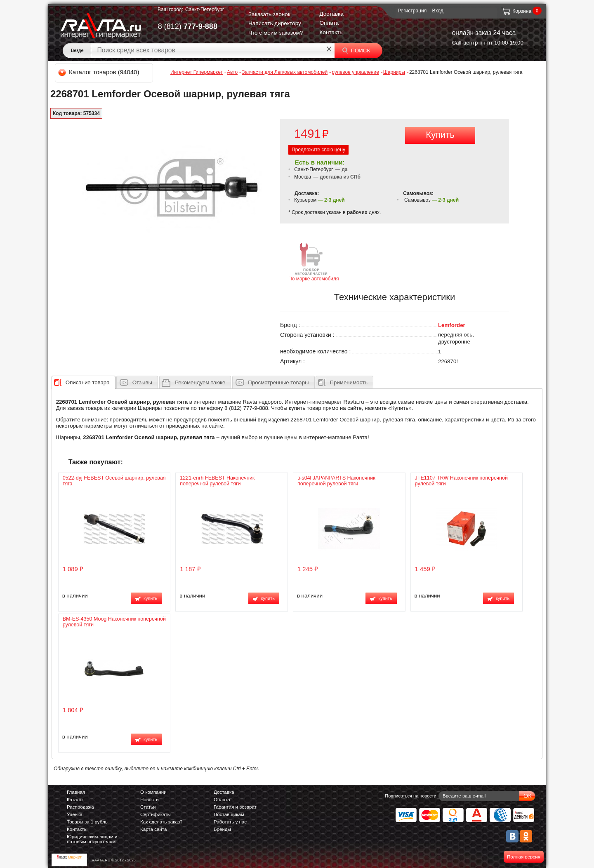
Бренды (222, 829)
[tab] (84, 382)
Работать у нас (230, 822)
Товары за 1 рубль (87, 822)
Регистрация (412, 11)
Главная (76, 792)
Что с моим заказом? (276, 33)
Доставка (331, 14)
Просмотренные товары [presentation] (278, 382)
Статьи (148, 807)
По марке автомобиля (314, 262)
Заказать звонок (269, 14)
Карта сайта (153, 829)
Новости (150, 800)
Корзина (516, 11)
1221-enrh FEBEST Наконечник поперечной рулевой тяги (217, 481)
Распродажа (80, 807)
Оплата (329, 23)
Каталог (75, 800)
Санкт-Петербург (205, 9)
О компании (153, 792)
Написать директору (275, 23)
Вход (438, 11)
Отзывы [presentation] (142, 382)
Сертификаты (156, 814)
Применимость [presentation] (349, 382)
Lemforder (452, 325)
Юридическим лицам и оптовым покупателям (92, 839)
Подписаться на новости (411, 796)
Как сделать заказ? (161, 822)
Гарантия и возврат (235, 807)
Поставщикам (229, 814)
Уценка (75, 814)
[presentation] (88, 382)
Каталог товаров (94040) (99, 72)
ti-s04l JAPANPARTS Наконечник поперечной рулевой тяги (336, 481)
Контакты (331, 32)
